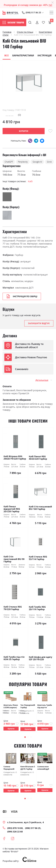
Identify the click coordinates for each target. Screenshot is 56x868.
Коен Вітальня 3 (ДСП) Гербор (28, 768)
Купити (11, 729)
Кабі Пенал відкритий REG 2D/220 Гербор (12, 509)
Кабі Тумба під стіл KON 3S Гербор (14, 659)
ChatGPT (9, 162)
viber (30, 141)
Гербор (19, 255)
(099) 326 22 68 (15, 832)
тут (50, 5)
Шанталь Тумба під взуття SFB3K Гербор (45, 707)
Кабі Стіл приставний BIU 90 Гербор (14, 559)
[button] (25, 737)
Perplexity (25, 162)
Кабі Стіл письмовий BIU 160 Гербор (40, 508)
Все (7, 55)
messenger (42, 141)
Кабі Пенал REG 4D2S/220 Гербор (38, 458)
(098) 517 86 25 (33, 13)
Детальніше (42, 380)
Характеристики (23, 55)
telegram (36, 141)
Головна (7, 32)
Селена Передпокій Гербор (9, 768)
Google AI (40, 162)
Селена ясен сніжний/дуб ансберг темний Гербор (45, 768)
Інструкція (44, 55)
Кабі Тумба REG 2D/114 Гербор (37, 608)
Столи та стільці (25, 32)
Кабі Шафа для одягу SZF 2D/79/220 (41, 659)
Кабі (30, 182)
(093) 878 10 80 (15, 828)
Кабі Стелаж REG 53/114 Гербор (38, 558)
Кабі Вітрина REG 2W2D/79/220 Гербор (15, 458)
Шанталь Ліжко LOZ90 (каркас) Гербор (11, 707)
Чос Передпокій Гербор (28, 707)
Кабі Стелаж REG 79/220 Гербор (13, 608)
